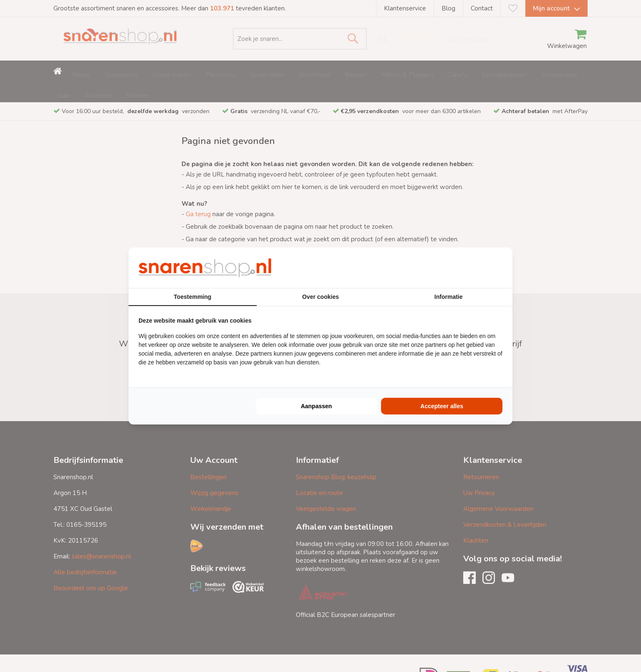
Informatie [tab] (449, 297)
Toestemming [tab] (192, 297)
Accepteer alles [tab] (442, 406)
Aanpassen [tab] (317, 406)
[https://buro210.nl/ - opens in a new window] (471, 268)
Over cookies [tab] (320, 297)
